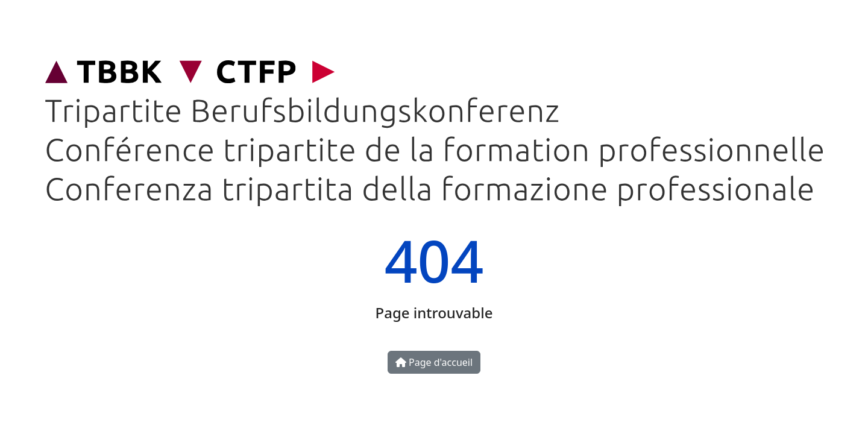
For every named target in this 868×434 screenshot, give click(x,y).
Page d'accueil (434, 362)
